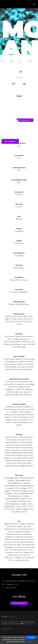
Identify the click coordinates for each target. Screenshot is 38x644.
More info (28, 642)
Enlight (13, 4)
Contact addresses (19, 603)
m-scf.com (11, 617)
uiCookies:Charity (14, 622)
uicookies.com (31, 624)
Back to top (7, 629)
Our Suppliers (10, 141)
